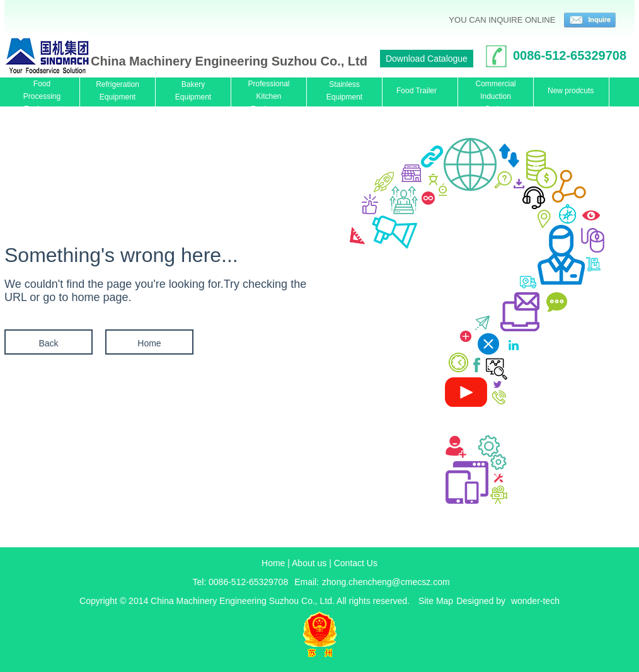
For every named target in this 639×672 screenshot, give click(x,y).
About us (309, 563)
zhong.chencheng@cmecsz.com (386, 582)
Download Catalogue (427, 59)
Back (48, 343)
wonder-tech (535, 601)
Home (149, 343)
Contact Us (356, 563)
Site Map (436, 601)
